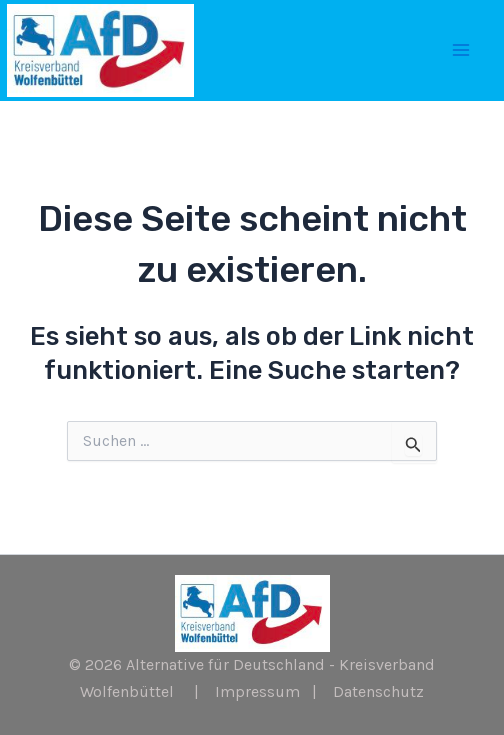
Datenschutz (378, 691)
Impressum (257, 691)
